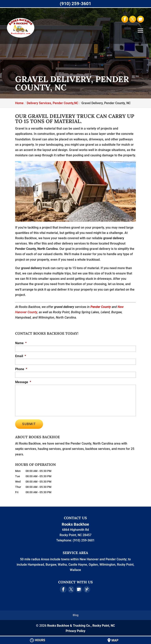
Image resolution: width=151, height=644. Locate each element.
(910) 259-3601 (75, 4)
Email (21, 356)
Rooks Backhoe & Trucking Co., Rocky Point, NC (81, 625)
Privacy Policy (75, 630)
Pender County (101, 307)
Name (21, 343)
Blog (76, 614)
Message (23, 382)
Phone (21, 369)
